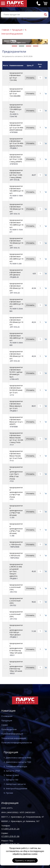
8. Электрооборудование (15, 788)
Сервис (5, 725)
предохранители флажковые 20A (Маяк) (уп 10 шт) (16, 287)
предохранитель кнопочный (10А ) (16, 587)
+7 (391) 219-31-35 (10, 844)
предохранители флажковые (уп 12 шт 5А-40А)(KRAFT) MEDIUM (16, 126)
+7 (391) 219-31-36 (10, 836)
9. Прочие (8, 793)
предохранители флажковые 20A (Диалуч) (16, 272)
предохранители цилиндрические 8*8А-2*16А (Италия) (16, 529)
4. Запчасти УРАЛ (12, 771)
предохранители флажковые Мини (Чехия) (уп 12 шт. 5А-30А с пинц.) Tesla (16, 438)
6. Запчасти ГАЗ (11, 780)
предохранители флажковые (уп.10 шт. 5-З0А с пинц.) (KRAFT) (16, 158)
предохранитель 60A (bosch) (16, 554)
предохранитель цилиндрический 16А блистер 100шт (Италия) (16, 648)
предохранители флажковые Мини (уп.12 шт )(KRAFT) (16, 421)
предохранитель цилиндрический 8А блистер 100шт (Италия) (16, 666)
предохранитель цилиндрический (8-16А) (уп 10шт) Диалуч (16, 630)
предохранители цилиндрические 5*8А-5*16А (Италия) (16, 510)
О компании (7, 716)
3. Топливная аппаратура (15, 766)
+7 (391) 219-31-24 (10, 829)
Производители (9, 729)
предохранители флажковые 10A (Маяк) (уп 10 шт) (16, 208)
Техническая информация (14, 738)
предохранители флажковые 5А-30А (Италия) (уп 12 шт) (16, 389)
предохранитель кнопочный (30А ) (16, 614)
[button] (14, 46)
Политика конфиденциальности (17, 742)
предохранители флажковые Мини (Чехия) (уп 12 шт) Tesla (16, 455)
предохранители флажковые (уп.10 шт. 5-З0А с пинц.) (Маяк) (16, 174)
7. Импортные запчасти (15, 784)
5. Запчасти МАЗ (11, 775)
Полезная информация (12, 734)
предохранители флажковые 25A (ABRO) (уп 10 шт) (16, 303)
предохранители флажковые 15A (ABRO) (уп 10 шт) (16, 224)
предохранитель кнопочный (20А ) (16, 601)
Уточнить (30, 78)
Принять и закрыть (25, 860)
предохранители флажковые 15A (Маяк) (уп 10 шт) (16, 242)
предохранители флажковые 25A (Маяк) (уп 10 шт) (16, 321)
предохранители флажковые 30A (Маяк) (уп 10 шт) (16, 355)
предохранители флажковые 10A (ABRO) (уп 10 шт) (16, 190)
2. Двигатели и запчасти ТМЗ (17, 762)
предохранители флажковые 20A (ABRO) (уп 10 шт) (16, 258)
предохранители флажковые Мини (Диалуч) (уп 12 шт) (16, 405)
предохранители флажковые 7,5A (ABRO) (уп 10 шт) (16, 108)
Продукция (17, 30)
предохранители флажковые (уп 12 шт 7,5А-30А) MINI (16, 92)
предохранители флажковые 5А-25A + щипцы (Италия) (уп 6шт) (16, 372)
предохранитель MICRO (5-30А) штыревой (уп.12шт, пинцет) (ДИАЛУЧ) (16, 570)
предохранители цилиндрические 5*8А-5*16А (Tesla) (16, 492)
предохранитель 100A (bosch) (16, 543)
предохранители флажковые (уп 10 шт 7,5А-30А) (16, 77)
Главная (5, 30)
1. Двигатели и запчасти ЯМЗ (17, 758)
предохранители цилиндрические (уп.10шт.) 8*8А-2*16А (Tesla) (16, 473)
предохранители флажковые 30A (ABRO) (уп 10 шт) (16, 337)
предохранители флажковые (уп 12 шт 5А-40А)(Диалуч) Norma (16, 142)
